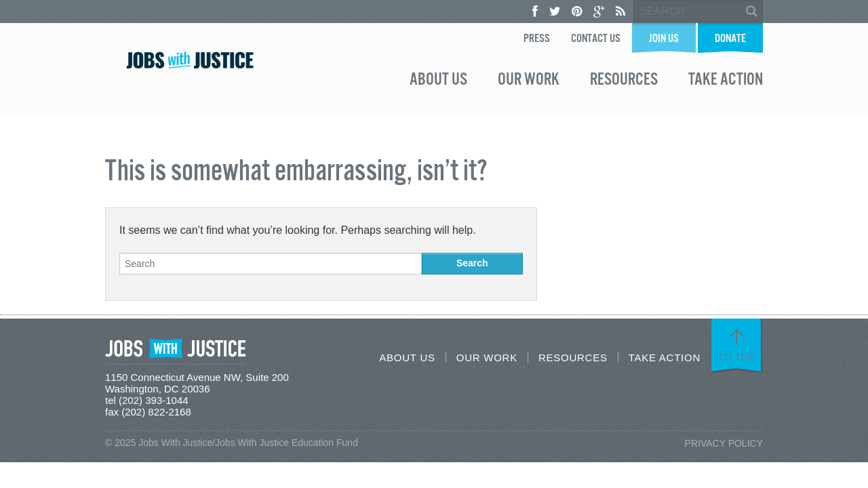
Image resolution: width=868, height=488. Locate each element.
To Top (737, 357)
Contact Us (596, 39)
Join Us (664, 39)
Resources (624, 81)
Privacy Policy (724, 443)
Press (537, 39)
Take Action (726, 81)
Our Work (529, 81)
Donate (730, 39)
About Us (438, 81)
